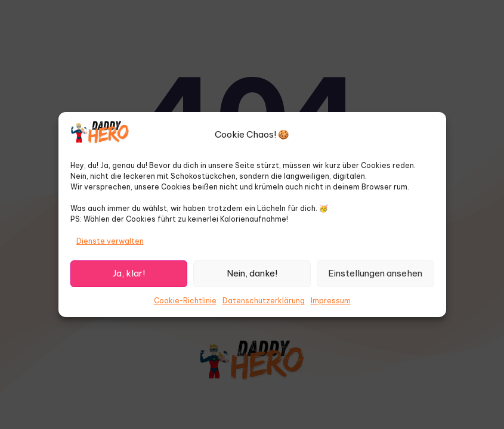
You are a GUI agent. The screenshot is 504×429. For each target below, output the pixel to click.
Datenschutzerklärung (264, 301)
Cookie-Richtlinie (185, 301)
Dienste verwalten (110, 241)
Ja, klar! (129, 273)
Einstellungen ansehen (375, 273)
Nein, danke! (252, 273)
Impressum (331, 301)
